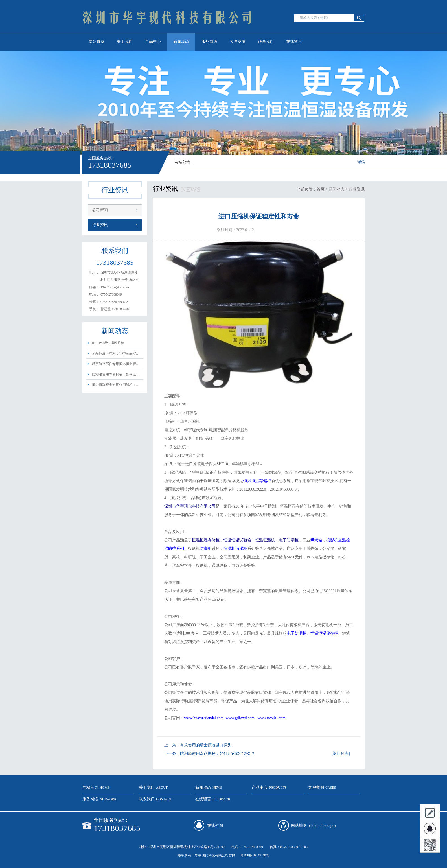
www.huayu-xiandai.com (204, 718)
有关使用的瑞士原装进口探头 (206, 745)
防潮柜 (206, 549)
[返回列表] (340, 754)
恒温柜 (229, 549)
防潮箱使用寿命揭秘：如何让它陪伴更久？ (218, 754)
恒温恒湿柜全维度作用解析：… (116, 385)
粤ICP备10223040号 (255, 855)
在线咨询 (215, 826)
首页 (321, 189)
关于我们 (125, 42)
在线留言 (294, 42)
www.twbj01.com (272, 718)
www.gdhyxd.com (240, 718)
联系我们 (266, 42)
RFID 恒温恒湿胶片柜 (108, 343)
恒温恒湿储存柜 (324, 633)
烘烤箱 (316, 540)
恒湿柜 (241, 549)
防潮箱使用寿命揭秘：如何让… (116, 374)
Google (328, 826)
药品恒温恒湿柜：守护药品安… (116, 353)
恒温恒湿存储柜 (257, 481)
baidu (315, 826)
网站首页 (97, 42)
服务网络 (209, 42)
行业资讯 (100, 225)
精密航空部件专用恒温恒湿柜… (116, 364)
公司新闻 (100, 210)
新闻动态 (181, 42)
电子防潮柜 (297, 633)
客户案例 (238, 42)
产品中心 (153, 42)
